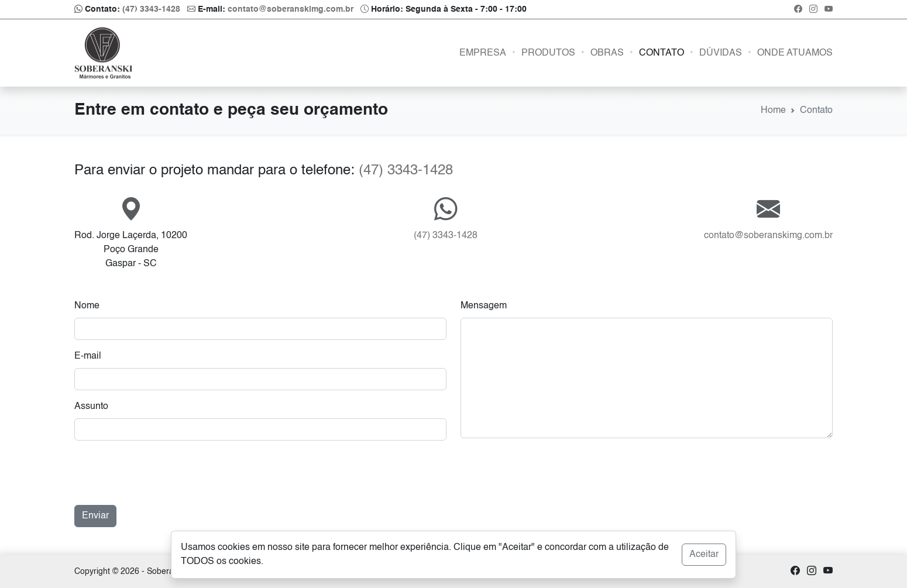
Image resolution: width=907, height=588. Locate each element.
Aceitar (704, 555)
